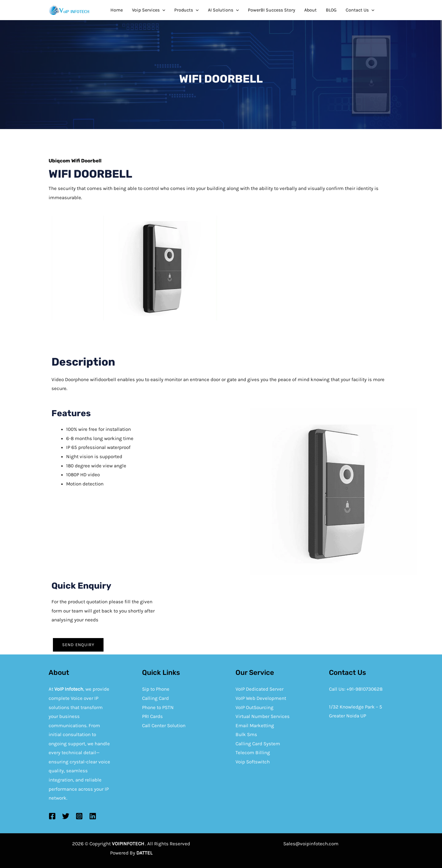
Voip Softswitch (253, 762)
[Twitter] (66, 816)
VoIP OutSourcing (255, 707)
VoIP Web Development (261, 698)
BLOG (331, 10)
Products (186, 10)
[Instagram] (79, 816)
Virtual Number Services (263, 716)
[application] (162, 10)
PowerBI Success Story (271, 10)
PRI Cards (152, 716)
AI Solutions (223, 10)
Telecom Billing (253, 752)
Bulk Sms (246, 734)
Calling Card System (258, 744)
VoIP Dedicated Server (260, 689)
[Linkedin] (93, 816)
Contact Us (360, 10)
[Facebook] (52, 816)
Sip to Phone (156, 689)
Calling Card (155, 698)
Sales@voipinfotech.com (311, 844)
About (310, 10)
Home (117, 10)
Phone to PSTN (158, 707)
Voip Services (149, 10)
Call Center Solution (164, 725)
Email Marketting (255, 725)
